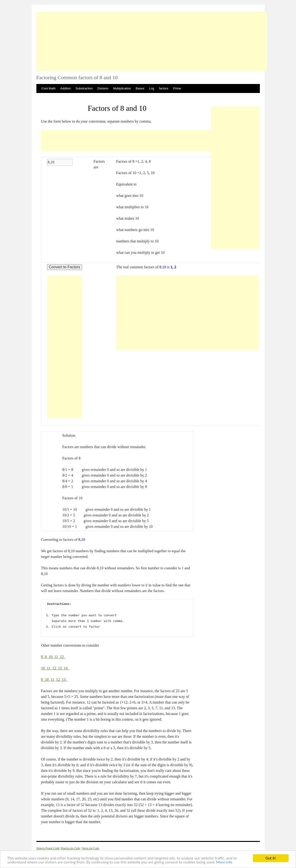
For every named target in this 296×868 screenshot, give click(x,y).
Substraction (84, 88)
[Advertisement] (152, 42)
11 (57, 657)
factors (164, 88)
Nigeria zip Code (70, 848)
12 (63, 657)
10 (52, 657)
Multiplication (122, 88)
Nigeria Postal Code (48, 848)
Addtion (66, 88)
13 (61, 668)
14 (67, 668)
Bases (140, 88)
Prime (177, 88)
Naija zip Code (91, 848)
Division (103, 88)
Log (152, 88)
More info (224, 862)
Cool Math (49, 88)
